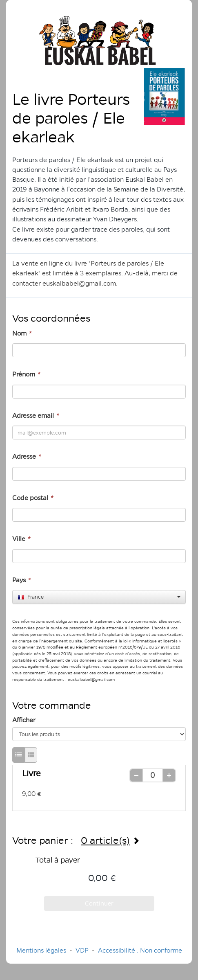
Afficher (24, 720)
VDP (83, 950)
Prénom (26, 374)
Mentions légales (41, 950)
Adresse (26, 456)
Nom (22, 333)
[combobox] (99, 597)
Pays (21, 580)
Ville (21, 539)
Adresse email (35, 416)
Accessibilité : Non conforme (140, 950)
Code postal (32, 498)
